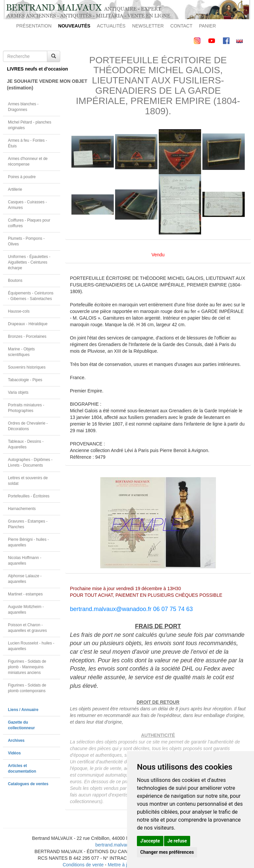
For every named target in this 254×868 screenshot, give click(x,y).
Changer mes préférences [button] (167, 852)
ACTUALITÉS (111, 26)
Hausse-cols (19, 311)
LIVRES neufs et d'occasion (34, 69)
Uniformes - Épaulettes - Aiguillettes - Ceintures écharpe (29, 262)
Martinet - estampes (25, 594)
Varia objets (18, 392)
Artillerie (15, 189)
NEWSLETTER (148, 26)
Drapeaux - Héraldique (28, 324)
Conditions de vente (83, 865)
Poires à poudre (22, 177)
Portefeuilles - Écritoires (29, 496)
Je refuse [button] (177, 841)
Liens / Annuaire (23, 710)
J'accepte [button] (150, 841)
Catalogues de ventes (28, 784)
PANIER (208, 26)
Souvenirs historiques (27, 367)
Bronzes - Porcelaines (27, 336)
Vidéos (14, 753)
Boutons (15, 281)
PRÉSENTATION (34, 26)
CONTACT (181, 26)
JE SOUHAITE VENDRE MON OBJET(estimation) (34, 84)
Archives (16, 740)
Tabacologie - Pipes (25, 380)
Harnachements (22, 509)
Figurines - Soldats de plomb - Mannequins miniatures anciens (27, 667)
